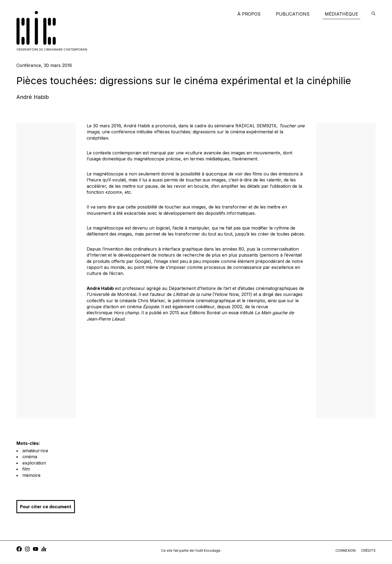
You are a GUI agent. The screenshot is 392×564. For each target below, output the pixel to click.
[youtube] (36, 550)
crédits (368, 550)
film (26, 469)
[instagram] (27, 550)
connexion (346, 550)
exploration (34, 463)
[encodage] (373, 14)
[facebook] (19, 550)
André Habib (33, 97)
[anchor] (44, 550)
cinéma (30, 457)
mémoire (31, 475)
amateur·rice (35, 451)
